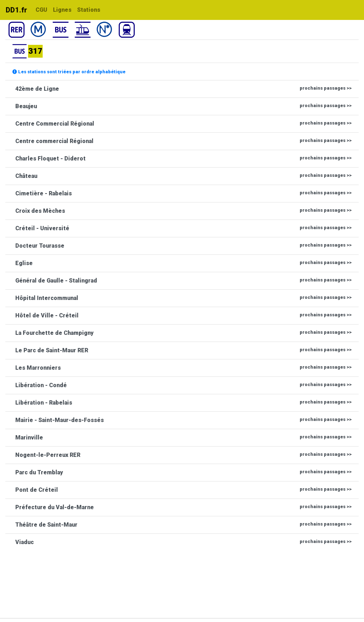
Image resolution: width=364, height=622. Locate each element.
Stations (89, 10)
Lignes (62, 10)
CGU (41, 10)
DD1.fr (16, 10)
